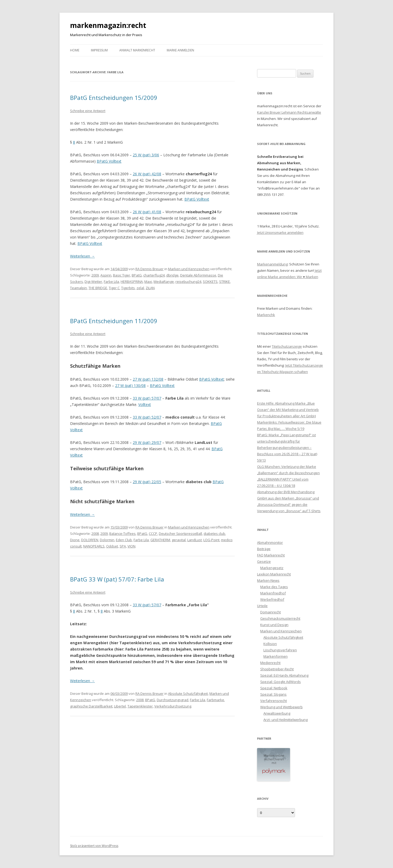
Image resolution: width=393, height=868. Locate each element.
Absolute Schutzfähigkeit (188, 694)
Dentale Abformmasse (198, 275)
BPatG (137, 275)
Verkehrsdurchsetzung (173, 706)
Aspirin (106, 275)
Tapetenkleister (140, 706)
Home (75, 50)
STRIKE (225, 282)
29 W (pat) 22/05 (147, 482)
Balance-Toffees (122, 534)
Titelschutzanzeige (287, 346)
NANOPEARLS (94, 546)
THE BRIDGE (98, 288)
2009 (95, 275)
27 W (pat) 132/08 (148, 379)
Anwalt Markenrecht (137, 50)
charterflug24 (154, 275)
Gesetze (264, 561)
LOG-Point (211, 540)
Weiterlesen (82, 256)
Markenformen (276, 656)
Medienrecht (270, 663)
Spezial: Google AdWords (281, 682)
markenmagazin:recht (108, 25)
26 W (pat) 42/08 (147, 174)
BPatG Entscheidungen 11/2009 (114, 321)
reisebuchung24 (188, 282)
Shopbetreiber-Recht (277, 669)
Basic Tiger (122, 275)
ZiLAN (150, 288)
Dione (75, 540)
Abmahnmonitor (270, 542)
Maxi (148, 282)
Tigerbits (128, 288)
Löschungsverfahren (280, 650)
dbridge (172, 275)
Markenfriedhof (273, 593)
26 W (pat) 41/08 (147, 212)
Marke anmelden (180, 50)
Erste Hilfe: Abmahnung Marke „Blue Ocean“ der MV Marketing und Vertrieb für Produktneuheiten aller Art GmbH (288, 410)
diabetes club (214, 534)
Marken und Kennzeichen (189, 269)
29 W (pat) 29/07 (147, 442)
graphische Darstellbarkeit (91, 706)
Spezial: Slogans (273, 694)
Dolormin (107, 540)
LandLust (195, 540)
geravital (179, 540)
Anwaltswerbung (277, 713)
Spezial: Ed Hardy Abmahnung (284, 675)
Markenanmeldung (272, 264)
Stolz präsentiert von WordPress (94, 846)
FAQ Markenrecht (271, 555)
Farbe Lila (111, 282)
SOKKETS (210, 282)
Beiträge (264, 549)
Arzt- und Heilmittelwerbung (286, 720)
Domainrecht (271, 612)
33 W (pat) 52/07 (147, 417)
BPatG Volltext (109, 161)
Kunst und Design (274, 625)
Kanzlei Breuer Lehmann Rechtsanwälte (289, 112)
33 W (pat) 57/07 (147, 398)
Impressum (99, 50)
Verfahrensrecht (274, 701)
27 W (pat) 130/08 (130, 385)
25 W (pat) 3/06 (146, 155)
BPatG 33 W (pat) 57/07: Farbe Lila (117, 579)
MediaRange (164, 282)
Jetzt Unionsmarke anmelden (280, 232)
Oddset (112, 546)
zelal (140, 288)
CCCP (153, 534)
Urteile (262, 606)
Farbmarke (215, 700)
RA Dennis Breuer (149, 269)
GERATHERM (160, 540)
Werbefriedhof (272, 599)
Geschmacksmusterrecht (280, 618)
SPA (123, 546)
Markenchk (266, 315)
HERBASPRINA (132, 282)
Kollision (270, 644)
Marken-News (268, 580)
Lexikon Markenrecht (274, 574)
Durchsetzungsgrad (173, 700)
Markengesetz (272, 568)
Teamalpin (78, 288)
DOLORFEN (90, 540)
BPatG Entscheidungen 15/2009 (114, 98)
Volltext (145, 404)
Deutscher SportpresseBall (180, 534)
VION (131, 546)
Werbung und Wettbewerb (281, 707)
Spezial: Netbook (274, 688)
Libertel (120, 706)
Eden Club (124, 540)
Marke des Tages (274, 587)
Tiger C (114, 288)
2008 (95, 534)
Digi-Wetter (93, 282)
